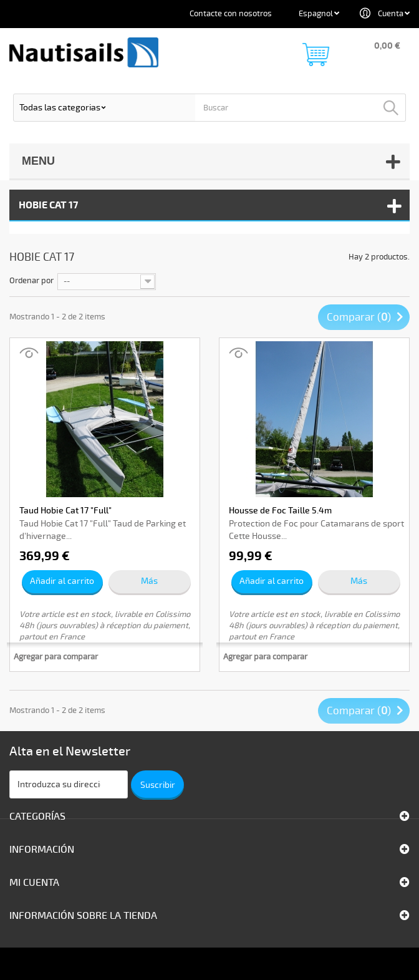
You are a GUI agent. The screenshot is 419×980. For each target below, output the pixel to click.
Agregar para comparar (56, 657)
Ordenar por (31, 281)
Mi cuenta (34, 883)
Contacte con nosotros (231, 14)
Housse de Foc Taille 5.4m (280, 511)
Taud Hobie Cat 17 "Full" (65, 511)
